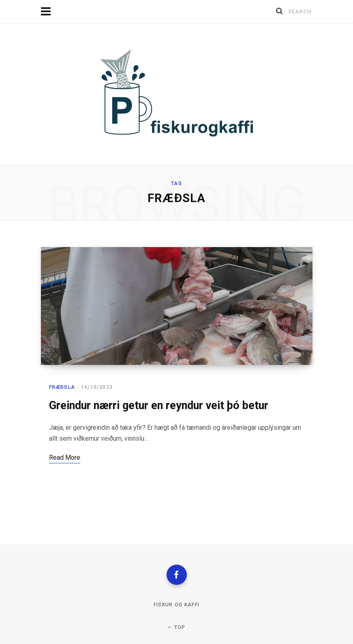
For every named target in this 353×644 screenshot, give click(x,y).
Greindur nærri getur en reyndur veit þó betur (159, 405)
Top (176, 627)
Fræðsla (62, 387)
